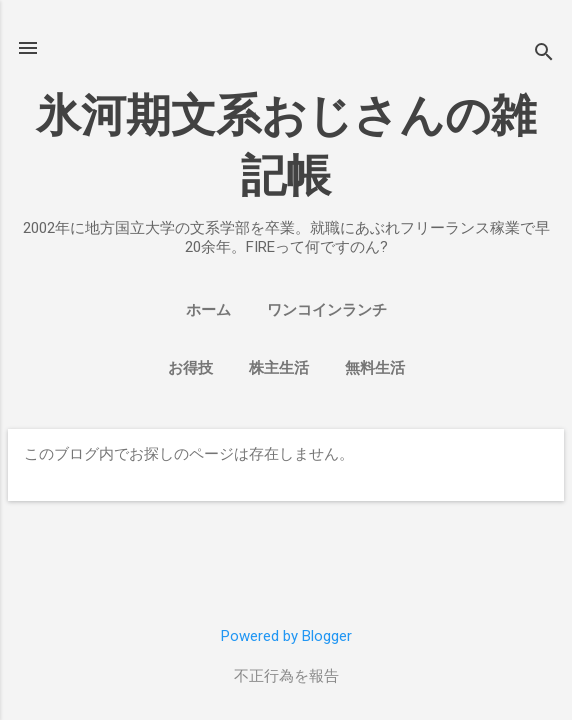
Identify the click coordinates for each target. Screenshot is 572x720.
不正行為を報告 (286, 676)
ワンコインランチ (327, 310)
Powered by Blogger (286, 636)
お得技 (190, 368)
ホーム (208, 310)
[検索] (544, 54)
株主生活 (279, 368)
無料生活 (375, 368)
